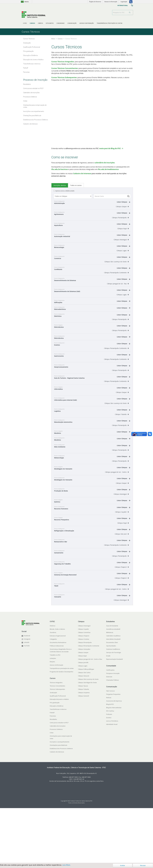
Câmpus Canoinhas (84, 687)
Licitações (53, 713)
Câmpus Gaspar (122, 208)
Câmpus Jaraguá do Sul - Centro (117, 510)
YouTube (27, 700)
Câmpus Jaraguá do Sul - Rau (118, 295)
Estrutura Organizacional (58, 691)
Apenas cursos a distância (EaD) (65, 191)
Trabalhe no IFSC (55, 710)
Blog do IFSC (110, 759)
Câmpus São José (122, 580)
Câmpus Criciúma (84, 694)
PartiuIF (52, 767)
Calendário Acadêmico (113, 691)
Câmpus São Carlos (84, 727)
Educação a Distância (57, 761)
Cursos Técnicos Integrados (63, 62)
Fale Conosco (110, 746)
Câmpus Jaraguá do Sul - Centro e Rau (90, 714)
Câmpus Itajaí (123, 233)
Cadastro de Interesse (82, 173)
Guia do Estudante (112, 681)
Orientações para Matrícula (58, 800)
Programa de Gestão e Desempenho (61, 727)
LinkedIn (27, 697)
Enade (108, 711)
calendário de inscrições (105, 163)
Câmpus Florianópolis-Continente (116, 282)
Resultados (53, 774)
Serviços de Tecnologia (114, 707)
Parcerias (53, 771)
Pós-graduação (55, 757)
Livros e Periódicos (112, 776)
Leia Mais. (66, 865)
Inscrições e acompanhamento (60, 797)
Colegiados (53, 694)
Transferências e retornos (58, 764)
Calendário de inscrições (58, 781)
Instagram (27, 694)
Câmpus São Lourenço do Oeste (117, 270)
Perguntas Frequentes (113, 749)
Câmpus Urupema (84, 747)
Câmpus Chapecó (122, 618)
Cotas (52, 788)
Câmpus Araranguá (121, 245)
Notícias (109, 752)
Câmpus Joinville (83, 717)
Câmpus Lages (123, 258)
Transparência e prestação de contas (62, 723)
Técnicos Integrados (56, 737)
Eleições (52, 717)
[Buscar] (130, 13)
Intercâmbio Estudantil (113, 694)
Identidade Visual (112, 779)
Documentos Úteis (112, 697)
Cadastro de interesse (57, 807)
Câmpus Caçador (122, 556)
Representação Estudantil (114, 714)
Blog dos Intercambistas (114, 762)
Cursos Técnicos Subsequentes (64, 77)
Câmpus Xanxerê (84, 751)
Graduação (53, 747)
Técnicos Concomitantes (57, 741)
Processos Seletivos (56, 784)
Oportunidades (111, 701)
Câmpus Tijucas (83, 741)
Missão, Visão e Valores (57, 684)
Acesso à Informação (56, 720)
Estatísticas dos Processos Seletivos (61, 803)
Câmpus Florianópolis (120, 220)
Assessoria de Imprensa (114, 756)
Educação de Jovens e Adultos (59, 754)
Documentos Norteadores (58, 697)
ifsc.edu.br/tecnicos (60, 169)
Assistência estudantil (113, 684)
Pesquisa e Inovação (113, 728)
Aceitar (123, 865)
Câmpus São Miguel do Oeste (87, 737)
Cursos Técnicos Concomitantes (65, 68)
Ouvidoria (53, 687)
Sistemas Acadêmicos (113, 704)
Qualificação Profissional (58, 751)
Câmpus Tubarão (122, 444)
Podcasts (109, 769)
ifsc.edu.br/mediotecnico (108, 169)
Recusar (143, 865)
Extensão (109, 732)
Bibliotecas (110, 687)
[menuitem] (25, 23)
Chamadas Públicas (113, 735)
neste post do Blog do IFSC (110, 148)
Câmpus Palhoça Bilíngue (86, 724)
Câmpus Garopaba (84, 704)
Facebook (27, 690)
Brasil (25, 2)
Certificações (110, 725)
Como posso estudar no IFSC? (59, 778)
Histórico (53, 681)
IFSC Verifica (110, 766)
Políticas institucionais (57, 701)
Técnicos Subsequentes (57, 744)
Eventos (109, 772)
